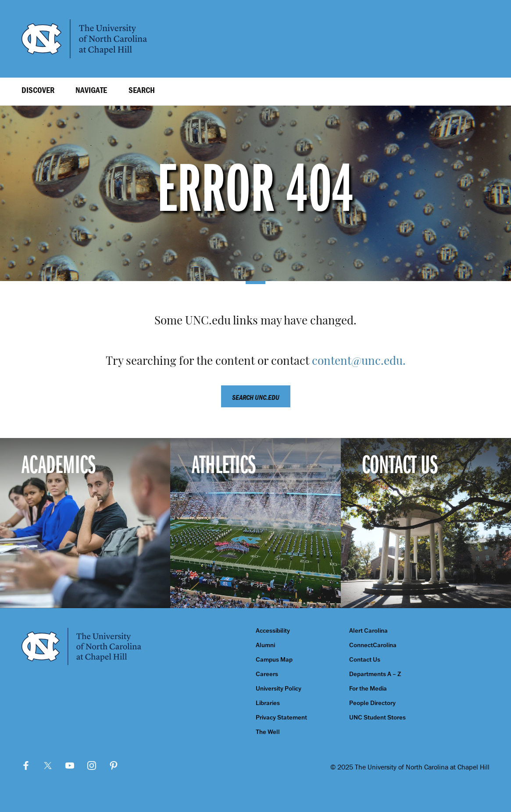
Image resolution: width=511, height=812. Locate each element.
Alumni (265, 645)
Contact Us (365, 660)
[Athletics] (255, 523)
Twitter (48, 766)
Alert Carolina (368, 631)
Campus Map (274, 660)
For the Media (368, 689)
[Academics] (85, 523)
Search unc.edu (256, 397)
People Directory (372, 703)
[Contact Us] (426, 523)
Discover (38, 90)
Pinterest (114, 766)
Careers (267, 674)
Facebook (26, 766)
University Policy (279, 689)
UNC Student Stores (377, 718)
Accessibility (273, 631)
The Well (268, 732)
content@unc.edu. (359, 362)
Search (142, 90)
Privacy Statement (281, 718)
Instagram (92, 766)
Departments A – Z (375, 674)
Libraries (268, 703)
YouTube (70, 766)
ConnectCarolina (373, 645)
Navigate (91, 90)
